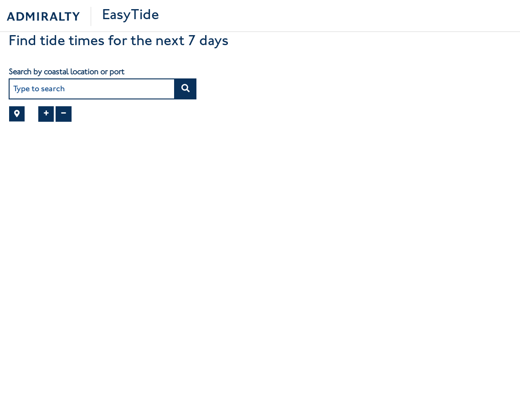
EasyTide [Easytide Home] (131, 16)
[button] (185, 89)
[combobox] (92, 89)
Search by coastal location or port (67, 72)
